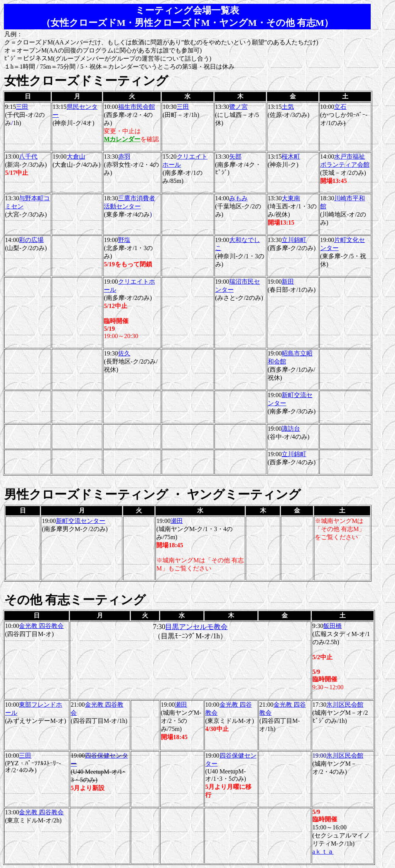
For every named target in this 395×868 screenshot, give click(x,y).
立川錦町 (294, 240)
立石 (340, 107)
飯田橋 (333, 626)
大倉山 (76, 157)
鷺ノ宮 (238, 107)
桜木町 (291, 157)
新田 (288, 282)
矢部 (235, 157)
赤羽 (124, 157)
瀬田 (177, 521)
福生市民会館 (137, 107)
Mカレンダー (122, 139)
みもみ (238, 198)
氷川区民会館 (345, 705)
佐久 (124, 353)
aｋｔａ (323, 852)
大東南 (291, 198)
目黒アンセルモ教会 (196, 627)
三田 (22, 107)
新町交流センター (81, 521)
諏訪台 (291, 429)
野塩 (124, 240)
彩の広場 (31, 240)
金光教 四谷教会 (41, 626)
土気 (288, 107)
